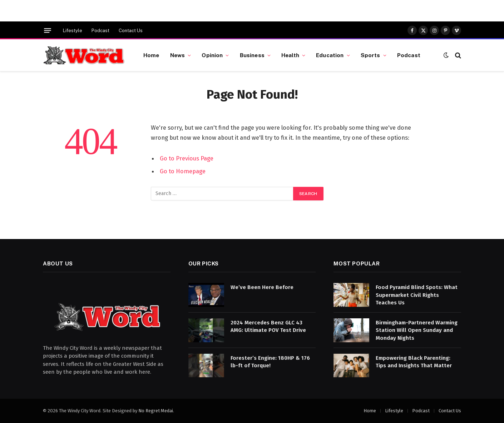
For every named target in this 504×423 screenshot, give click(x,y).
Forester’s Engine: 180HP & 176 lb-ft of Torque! (270, 362)
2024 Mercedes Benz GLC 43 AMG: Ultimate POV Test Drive (268, 326)
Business (252, 55)
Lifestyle (73, 31)
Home (151, 55)
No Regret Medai (156, 411)
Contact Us (131, 31)
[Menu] (48, 31)
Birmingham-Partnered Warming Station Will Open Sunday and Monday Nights (417, 330)
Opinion (212, 55)
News (178, 55)
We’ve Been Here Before (262, 287)
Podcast (100, 31)
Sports (370, 55)
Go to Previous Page (187, 158)
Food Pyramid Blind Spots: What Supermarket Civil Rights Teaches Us (417, 295)
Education (330, 55)
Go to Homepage (183, 171)
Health (290, 55)
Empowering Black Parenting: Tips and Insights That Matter (414, 362)
